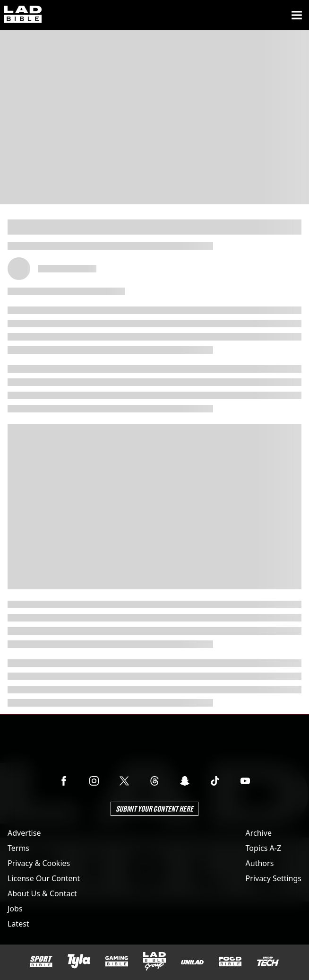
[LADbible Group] (154, 962)
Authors (260, 863)
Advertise (24, 833)
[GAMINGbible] (117, 961)
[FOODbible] (230, 962)
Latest (18, 924)
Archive (259, 833)
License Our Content (44, 878)
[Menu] (297, 15)
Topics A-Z (263, 848)
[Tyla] (79, 961)
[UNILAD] (192, 962)
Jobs (15, 909)
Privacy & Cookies (39, 863)
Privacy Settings (274, 878)
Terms (18, 848)
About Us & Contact (42, 893)
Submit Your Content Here (154, 809)
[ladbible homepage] (23, 15)
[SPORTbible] (41, 962)
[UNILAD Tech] (268, 961)
